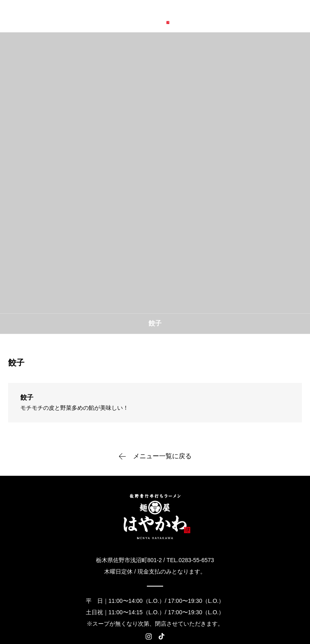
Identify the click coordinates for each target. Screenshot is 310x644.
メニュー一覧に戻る (162, 456)
